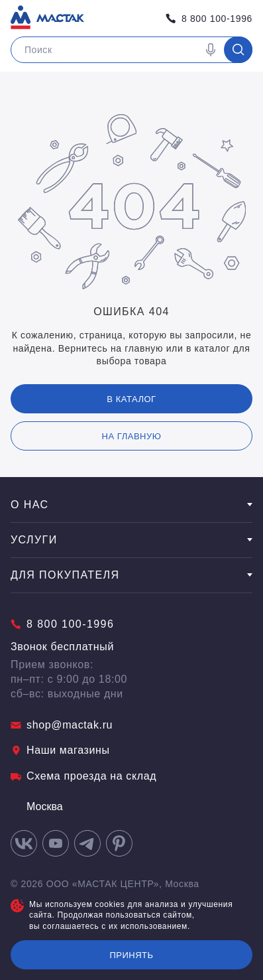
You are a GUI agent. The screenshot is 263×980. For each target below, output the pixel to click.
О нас (131, 505)
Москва (37, 806)
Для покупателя (131, 575)
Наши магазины (60, 750)
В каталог (131, 399)
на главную (132, 436)
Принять (131, 955)
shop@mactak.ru (62, 725)
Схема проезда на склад (83, 776)
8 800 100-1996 (209, 19)
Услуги (131, 540)
